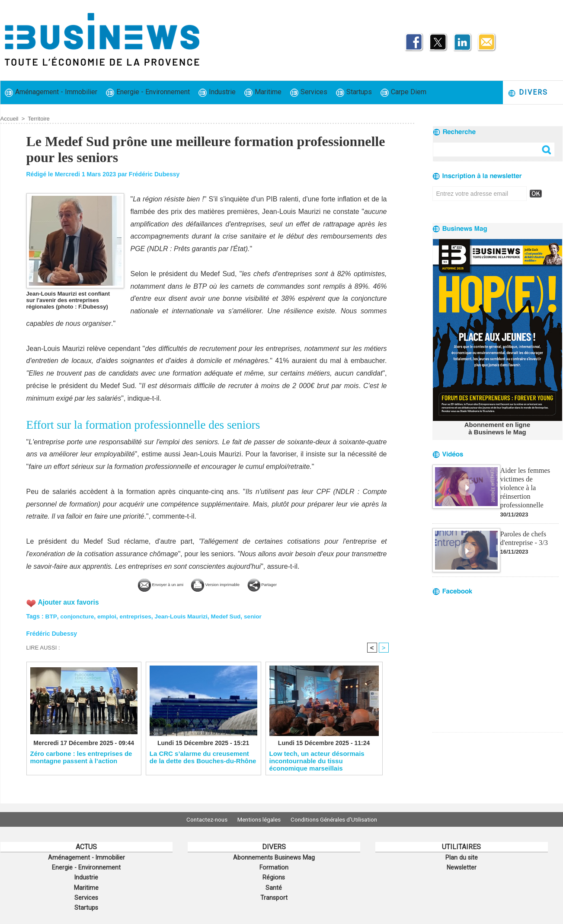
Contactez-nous (202, 819)
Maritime (263, 92)
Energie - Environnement (148, 92)
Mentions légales (259, 819)
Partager (286, 584)
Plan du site (461, 857)
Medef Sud (230, 615)
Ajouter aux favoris (69, 601)
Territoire (39, 119)
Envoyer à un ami (142, 584)
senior (258, 615)
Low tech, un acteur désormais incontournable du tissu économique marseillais (317, 761)
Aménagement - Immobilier (51, 92)
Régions (274, 876)
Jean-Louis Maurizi (184, 615)
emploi (107, 615)
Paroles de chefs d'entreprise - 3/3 (524, 527)
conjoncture (77, 615)
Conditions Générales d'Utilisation (339, 819)
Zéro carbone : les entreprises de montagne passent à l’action (81, 757)
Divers (528, 93)
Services (309, 92)
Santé (274, 886)
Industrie (217, 92)
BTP (51, 615)
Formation (274, 867)
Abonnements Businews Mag (274, 857)
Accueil (10, 119)
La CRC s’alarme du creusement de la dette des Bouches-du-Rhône (203, 757)
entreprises (137, 615)
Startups (354, 92)
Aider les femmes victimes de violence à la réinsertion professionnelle (529, 482)
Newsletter (462, 867)
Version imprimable (221, 584)
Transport (274, 895)
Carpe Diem (403, 92)
